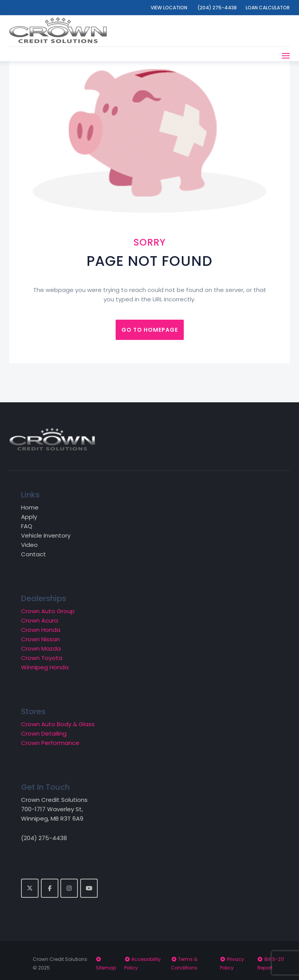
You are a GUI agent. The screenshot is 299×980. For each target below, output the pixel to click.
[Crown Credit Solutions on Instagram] (69, 888)
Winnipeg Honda (45, 667)
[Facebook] (50, 888)
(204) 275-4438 (217, 8)
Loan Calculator (268, 8)
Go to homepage (150, 330)
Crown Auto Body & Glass (58, 724)
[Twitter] (30, 888)
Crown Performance (50, 743)
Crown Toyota (42, 658)
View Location (169, 8)
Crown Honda (41, 630)
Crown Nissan (40, 639)
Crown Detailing (44, 733)
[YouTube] (89, 888)
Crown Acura (40, 620)
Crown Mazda (41, 648)
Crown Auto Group (48, 611)
